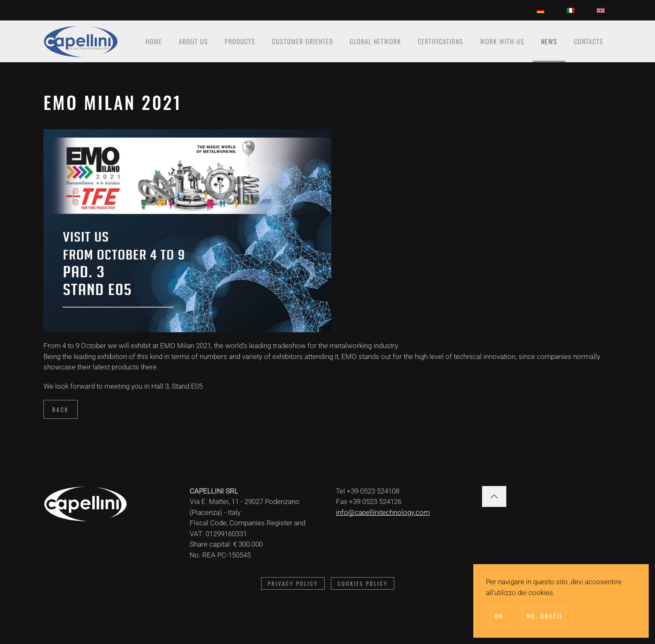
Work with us (502, 41)
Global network (375, 41)
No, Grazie (545, 616)
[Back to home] (81, 41)
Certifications (440, 41)
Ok (499, 616)
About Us (193, 41)
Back (61, 409)
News (549, 41)
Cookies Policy (363, 583)
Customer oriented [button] (302, 41)
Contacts (589, 41)
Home (154, 41)
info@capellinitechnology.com (383, 512)
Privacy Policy (293, 583)
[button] (494, 496)
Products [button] (240, 41)
